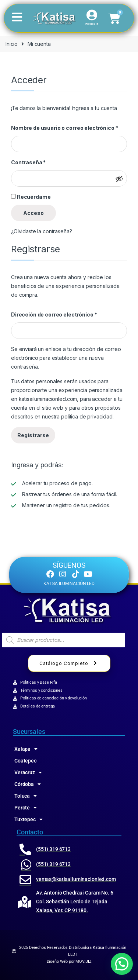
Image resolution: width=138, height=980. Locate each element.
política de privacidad (87, 416)
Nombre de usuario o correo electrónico (64, 128)
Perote (26, 808)
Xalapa (26, 749)
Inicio (12, 44)
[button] (122, 964)
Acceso (33, 213)
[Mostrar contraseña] (119, 179)
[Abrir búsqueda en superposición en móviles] (63, 640)
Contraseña (28, 162)
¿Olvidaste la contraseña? (42, 231)
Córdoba (28, 784)
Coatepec (25, 761)
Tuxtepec (29, 819)
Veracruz (28, 772)
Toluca (26, 796)
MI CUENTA (92, 24)
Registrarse (33, 435)
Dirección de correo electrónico (54, 315)
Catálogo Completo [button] (69, 663)
